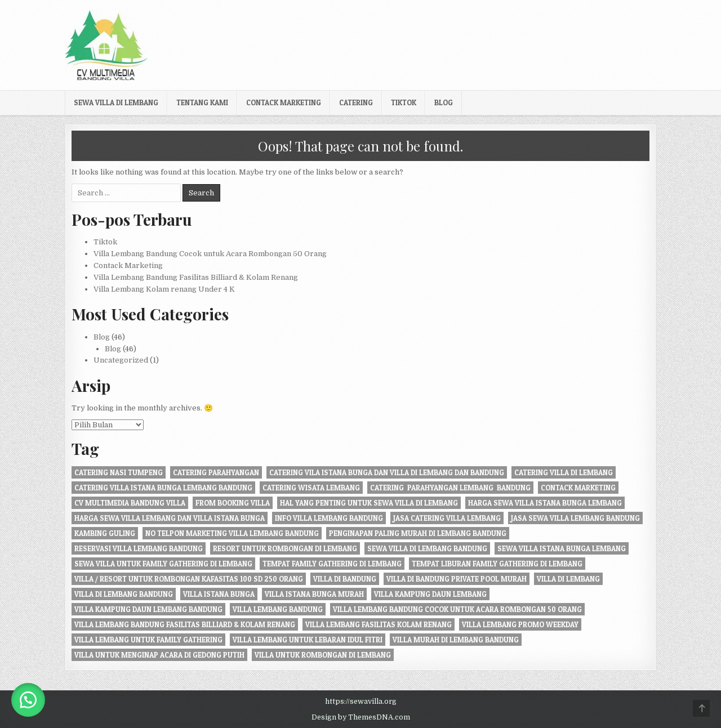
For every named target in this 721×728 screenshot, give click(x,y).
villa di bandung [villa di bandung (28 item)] (345, 579)
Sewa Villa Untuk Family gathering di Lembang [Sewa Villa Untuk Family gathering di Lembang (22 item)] (163, 564)
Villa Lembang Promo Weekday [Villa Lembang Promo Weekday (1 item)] (520, 624)
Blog (444, 102)
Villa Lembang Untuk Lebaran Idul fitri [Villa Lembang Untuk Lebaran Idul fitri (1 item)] (308, 640)
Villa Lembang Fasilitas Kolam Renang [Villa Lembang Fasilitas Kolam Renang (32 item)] (379, 624)
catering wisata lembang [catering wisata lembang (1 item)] (311, 488)
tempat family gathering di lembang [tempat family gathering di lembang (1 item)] (332, 564)
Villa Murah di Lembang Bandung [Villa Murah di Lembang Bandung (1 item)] (456, 640)
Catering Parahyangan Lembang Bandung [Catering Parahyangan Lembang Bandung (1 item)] (450, 488)
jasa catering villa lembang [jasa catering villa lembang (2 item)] (447, 518)
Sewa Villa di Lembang (116, 102)
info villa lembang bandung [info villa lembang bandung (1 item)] (329, 518)
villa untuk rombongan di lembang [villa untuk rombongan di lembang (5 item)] (323, 655)
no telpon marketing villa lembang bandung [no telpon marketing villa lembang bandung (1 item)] (232, 533)
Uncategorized (121, 360)
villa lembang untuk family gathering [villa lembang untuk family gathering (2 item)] (148, 640)
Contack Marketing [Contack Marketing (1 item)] (578, 488)
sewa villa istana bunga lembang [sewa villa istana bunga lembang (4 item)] (562, 548)
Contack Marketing (284, 102)
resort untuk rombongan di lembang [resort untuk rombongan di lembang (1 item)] (285, 548)
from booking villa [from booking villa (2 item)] (233, 503)
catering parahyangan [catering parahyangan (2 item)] (216, 472)
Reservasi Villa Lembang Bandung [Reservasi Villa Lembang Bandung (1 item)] (139, 548)
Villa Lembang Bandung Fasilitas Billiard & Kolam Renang (196, 277)
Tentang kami (202, 102)
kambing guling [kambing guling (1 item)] (105, 533)
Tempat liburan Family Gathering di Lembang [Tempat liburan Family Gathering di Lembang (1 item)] (497, 564)
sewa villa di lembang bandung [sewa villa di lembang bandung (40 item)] (427, 548)
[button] (28, 700)
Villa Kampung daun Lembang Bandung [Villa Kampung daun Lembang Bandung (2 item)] (148, 609)
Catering (356, 102)
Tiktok (404, 102)
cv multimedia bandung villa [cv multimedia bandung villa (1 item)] (130, 503)
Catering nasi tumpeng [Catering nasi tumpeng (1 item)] (119, 472)
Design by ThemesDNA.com (361, 717)
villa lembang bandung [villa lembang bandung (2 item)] (278, 609)
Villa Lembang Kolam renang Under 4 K (164, 289)
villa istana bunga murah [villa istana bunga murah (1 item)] (314, 594)
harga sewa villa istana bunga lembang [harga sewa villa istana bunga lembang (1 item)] (545, 503)
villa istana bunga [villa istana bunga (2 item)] (219, 594)
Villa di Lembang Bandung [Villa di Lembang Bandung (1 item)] (124, 594)
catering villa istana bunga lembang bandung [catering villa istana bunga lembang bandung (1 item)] (163, 488)
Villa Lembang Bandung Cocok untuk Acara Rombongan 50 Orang (210, 254)
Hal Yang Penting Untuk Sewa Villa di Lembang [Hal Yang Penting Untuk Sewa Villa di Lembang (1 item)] (369, 503)
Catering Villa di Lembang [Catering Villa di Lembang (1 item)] (564, 472)
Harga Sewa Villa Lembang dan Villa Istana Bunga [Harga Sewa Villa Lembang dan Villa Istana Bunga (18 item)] (170, 518)
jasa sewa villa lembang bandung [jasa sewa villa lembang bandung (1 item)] (575, 518)
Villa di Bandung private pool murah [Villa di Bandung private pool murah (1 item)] (457, 579)
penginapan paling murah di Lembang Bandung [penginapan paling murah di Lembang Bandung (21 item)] (418, 533)
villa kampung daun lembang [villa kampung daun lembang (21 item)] (430, 594)
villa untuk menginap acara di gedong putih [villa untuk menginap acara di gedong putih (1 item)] (159, 655)
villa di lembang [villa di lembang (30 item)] (568, 579)
